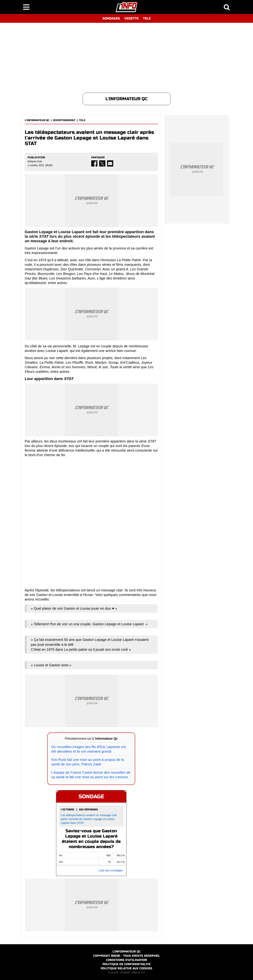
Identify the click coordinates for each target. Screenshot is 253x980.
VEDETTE (131, 18)
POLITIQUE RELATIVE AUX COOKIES (126, 968)
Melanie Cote (35, 161)
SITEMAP (125, 973)
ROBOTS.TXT (138, 973)
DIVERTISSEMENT (64, 120)
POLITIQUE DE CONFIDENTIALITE (126, 964)
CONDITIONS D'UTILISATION (126, 960)
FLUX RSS (113, 973)
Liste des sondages (111, 870)
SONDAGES (111, 18)
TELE (147, 18)
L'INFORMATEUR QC (37, 120)
